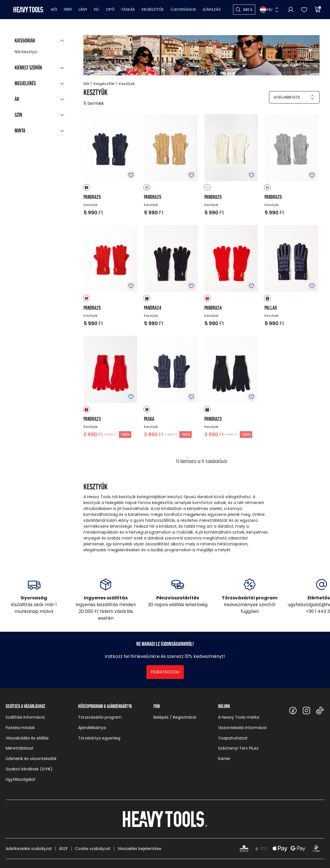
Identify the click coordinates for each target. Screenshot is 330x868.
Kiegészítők (153, 9)
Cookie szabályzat (93, 849)
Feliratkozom (165, 672)
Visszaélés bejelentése (139, 849)
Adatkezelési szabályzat (29, 849)
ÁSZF (64, 849)
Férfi (68, 9)
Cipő (110, 9)
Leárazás (212, 9)
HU (266, 10)
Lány (83, 9)
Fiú (96, 9)
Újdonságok (183, 9)
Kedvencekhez (131, 175)
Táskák (128, 9)
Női (54, 9)
